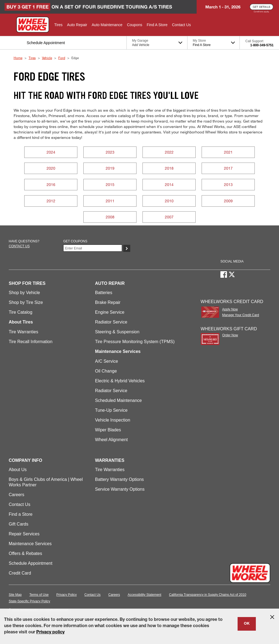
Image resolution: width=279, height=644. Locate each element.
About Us (18, 470)
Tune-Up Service (111, 410)
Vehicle (47, 58)
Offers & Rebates (25, 553)
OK (247, 624)
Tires (32, 58)
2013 (228, 184)
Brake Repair (108, 302)
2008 (110, 217)
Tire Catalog (21, 312)
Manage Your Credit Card (240, 315)
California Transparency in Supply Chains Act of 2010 (208, 595)
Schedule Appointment (31, 563)
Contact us (19, 246)
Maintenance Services (30, 544)
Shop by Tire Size (26, 302)
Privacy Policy (67, 595)
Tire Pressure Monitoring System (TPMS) (135, 342)
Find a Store (21, 514)
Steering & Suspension (117, 332)
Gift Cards (19, 524)
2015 (110, 184)
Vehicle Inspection (113, 420)
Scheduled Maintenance (119, 400)
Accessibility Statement (145, 595)
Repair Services (24, 534)
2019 (110, 168)
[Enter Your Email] (93, 248)
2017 (228, 168)
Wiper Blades (108, 430)
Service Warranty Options (120, 489)
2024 (51, 152)
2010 (169, 201)
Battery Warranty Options (119, 479)
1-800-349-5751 (262, 45)
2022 (169, 152)
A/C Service (107, 361)
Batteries (104, 293)
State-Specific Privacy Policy (29, 601)
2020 (51, 168)
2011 (110, 201)
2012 (51, 201)
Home (18, 58)
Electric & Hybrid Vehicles (120, 381)
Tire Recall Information (31, 342)
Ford (62, 58)
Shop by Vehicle (24, 293)
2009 (228, 201)
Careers (16, 495)
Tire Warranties (23, 332)
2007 (169, 217)
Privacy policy (50, 633)
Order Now (230, 335)
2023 (110, 152)
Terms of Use (39, 595)
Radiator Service (111, 322)
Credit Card (20, 573)
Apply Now (230, 309)
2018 (169, 168)
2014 (169, 184)
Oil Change (106, 371)
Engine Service (110, 312)
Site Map (15, 595)
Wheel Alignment (111, 440)
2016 (51, 184)
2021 (228, 152)
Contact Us (19, 504)
